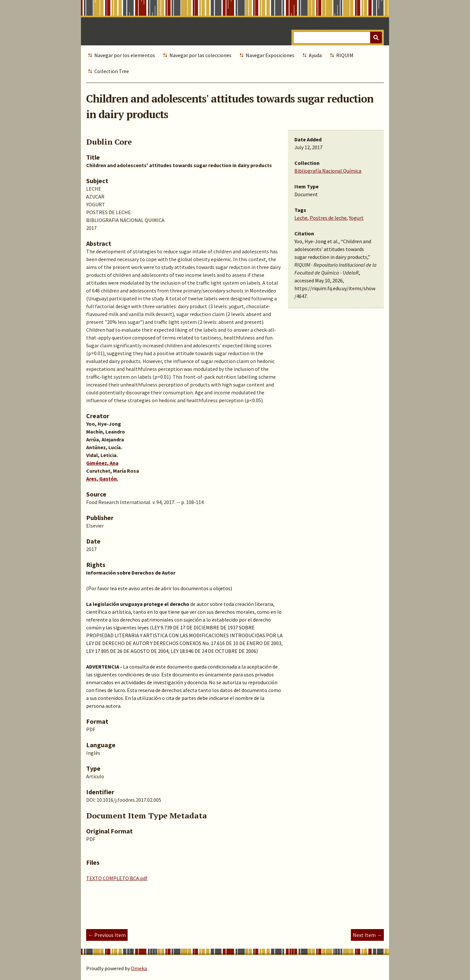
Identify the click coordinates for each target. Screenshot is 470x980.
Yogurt (356, 218)
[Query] (338, 38)
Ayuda (315, 55)
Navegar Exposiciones (270, 55)
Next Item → (367, 935)
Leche (301, 218)
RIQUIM (345, 55)
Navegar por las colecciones (200, 55)
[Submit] (376, 38)
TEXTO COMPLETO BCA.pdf (117, 878)
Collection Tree (112, 71)
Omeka (139, 968)
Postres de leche (328, 218)
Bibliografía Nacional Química (328, 171)
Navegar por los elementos (125, 55)
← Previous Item (107, 935)
